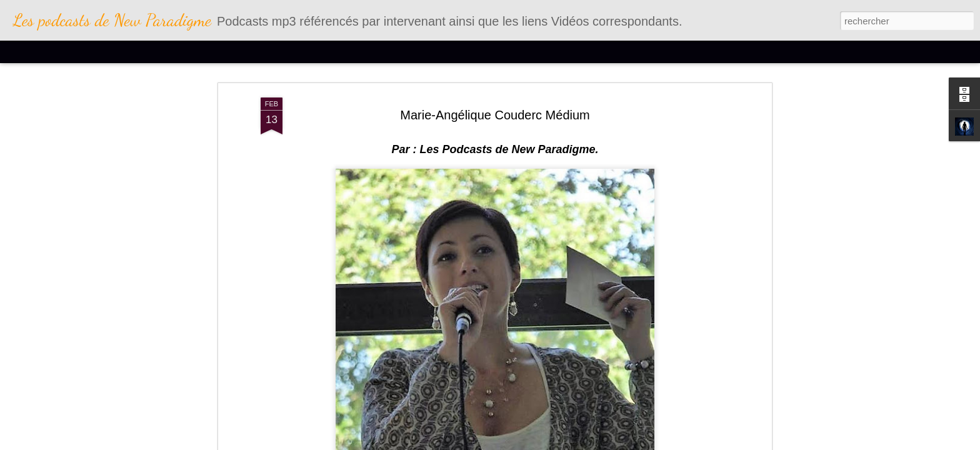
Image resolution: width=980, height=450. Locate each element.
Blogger (563, 443)
